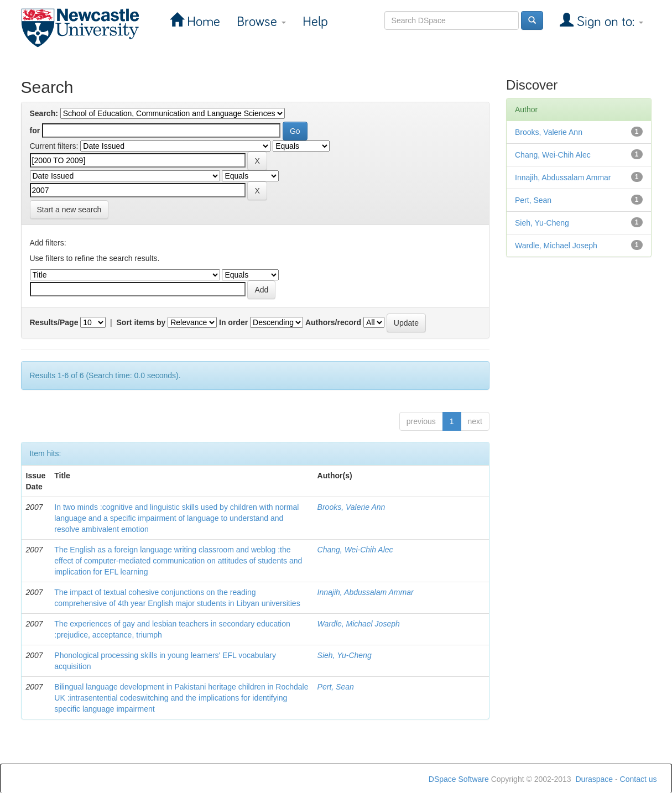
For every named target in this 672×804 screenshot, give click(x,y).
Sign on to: (608, 22)
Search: (44, 113)
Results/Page (54, 322)
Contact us (639, 779)
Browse (261, 22)
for (35, 130)
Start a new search (69, 210)
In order (233, 322)
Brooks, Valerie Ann (351, 507)
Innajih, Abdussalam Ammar (366, 592)
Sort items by (141, 322)
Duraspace (594, 779)
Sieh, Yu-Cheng (345, 655)
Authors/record (333, 322)
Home (202, 22)
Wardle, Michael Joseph (359, 624)
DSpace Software (459, 779)
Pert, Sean (336, 687)
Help (315, 22)
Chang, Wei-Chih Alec (355, 550)
